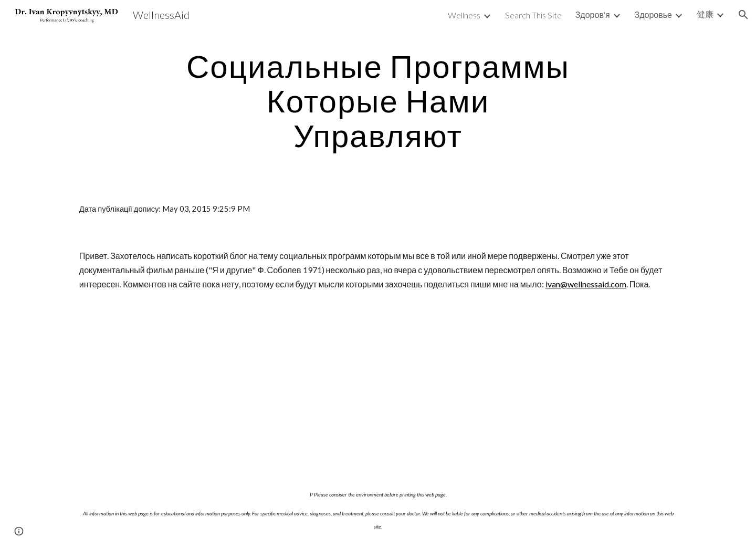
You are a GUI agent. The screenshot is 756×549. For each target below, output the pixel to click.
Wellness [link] (464, 15)
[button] (743, 15)
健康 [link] (705, 14)
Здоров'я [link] (593, 14)
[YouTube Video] (352, 389)
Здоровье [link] (653, 14)
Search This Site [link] (533, 15)
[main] (378, 100)
